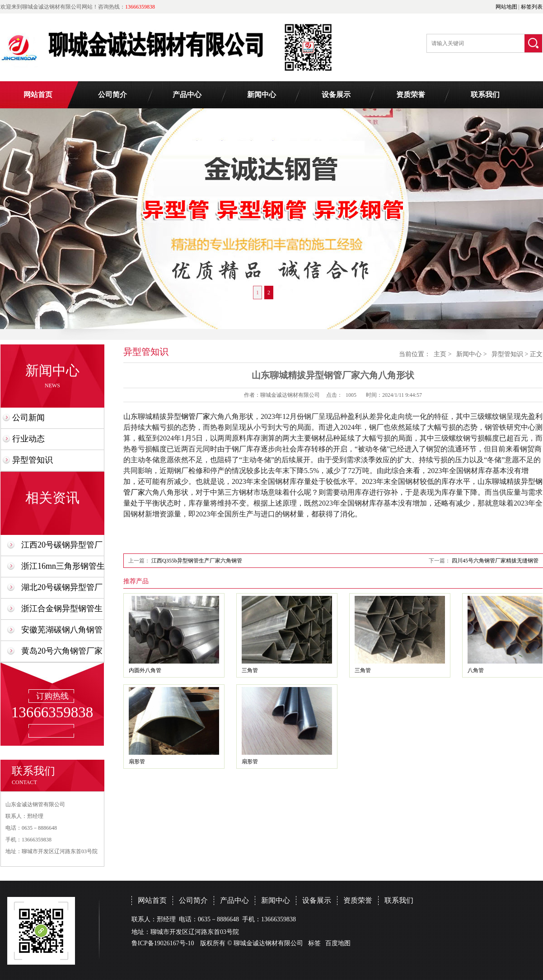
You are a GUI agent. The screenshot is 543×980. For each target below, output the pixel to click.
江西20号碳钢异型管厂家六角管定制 (62, 548)
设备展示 (336, 95)
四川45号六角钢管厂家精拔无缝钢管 (495, 561)
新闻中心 (262, 95)
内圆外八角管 (145, 670)
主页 (440, 354)
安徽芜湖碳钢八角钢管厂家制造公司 (62, 633)
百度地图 (338, 943)
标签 (314, 943)
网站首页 (38, 95)
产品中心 (187, 95)
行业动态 (28, 439)
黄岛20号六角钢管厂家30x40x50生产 (62, 654)
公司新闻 (28, 418)
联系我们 (485, 95)
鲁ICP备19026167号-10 (163, 943)
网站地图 (506, 7)
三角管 (250, 670)
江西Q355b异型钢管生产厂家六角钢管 (197, 561)
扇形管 (137, 762)
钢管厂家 (196, 416)
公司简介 (112, 95)
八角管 (476, 670)
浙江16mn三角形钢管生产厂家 (63, 569)
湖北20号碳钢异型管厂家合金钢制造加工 (62, 590)
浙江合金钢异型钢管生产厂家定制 (62, 611)
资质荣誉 (411, 95)
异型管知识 (33, 460)
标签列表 (532, 7)
